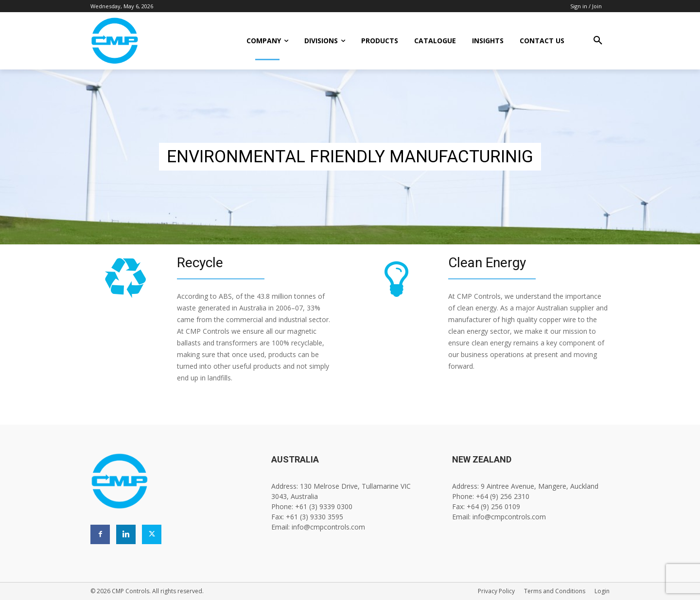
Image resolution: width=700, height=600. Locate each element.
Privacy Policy (496, 591)
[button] (598, 41)
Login (602, 591)
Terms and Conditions (555, 591)
